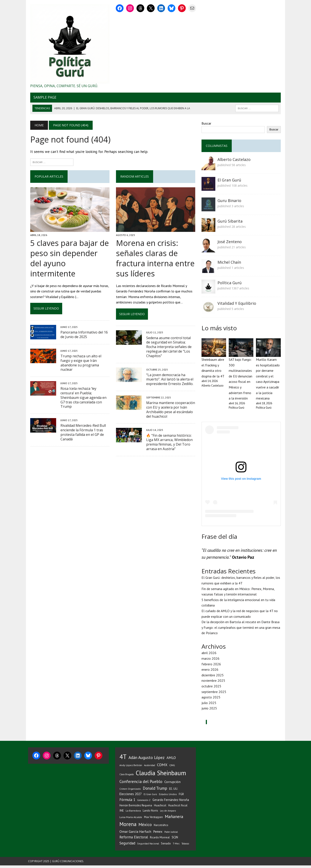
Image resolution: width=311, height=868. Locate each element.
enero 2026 (211, 672)
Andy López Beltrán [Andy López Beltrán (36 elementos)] (131, 768)
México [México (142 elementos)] (145, 827)
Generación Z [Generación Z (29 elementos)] (144, 803)
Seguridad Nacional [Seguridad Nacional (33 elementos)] (148, 846)
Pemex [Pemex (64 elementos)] (158, 834)
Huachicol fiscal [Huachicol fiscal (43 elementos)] (178, 808)
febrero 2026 (212, 666)
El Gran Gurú (230, 181)
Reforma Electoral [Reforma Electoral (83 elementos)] (134, 840)
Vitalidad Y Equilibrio (237, 305)
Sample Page (43, 99)
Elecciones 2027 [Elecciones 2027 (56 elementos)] (131, 797)
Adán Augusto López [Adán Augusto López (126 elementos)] (147, 760)
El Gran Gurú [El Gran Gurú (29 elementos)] (150, 797)
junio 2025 (210, 711)
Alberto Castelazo (235, 161)
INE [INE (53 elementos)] (122, 813)
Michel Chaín (230, 263)
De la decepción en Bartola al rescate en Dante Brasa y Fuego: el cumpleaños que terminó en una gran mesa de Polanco (242, 630)
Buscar (207, 125)
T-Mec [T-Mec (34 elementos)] (176, 846)
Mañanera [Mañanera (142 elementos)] (174, 819)
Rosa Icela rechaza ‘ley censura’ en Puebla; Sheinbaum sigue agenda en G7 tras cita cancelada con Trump (83, 387)
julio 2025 (210, 705)
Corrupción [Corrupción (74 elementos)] (172, 784)
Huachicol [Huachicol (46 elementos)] (160, 808)
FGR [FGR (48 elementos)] (181, 797)
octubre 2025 (212, 689)
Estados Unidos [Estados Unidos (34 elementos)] (168, 797)
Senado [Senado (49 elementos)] (166, 846)
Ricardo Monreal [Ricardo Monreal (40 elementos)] (160, 840)
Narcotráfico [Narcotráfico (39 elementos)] (161, 828)
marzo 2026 (211, 661)
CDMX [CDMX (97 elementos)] (162, 767)
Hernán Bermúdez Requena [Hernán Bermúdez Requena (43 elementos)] (136, 808)
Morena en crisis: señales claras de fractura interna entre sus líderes (154, 260)
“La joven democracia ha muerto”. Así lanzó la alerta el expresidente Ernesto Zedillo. (169, 381)
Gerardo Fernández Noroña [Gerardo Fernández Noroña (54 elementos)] (171, 802)
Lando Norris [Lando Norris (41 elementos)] (150, 813)
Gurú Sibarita (231, 222)
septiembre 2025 (215, 694)
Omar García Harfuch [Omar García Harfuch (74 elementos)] (135, 834)
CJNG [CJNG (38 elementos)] (172, 768)
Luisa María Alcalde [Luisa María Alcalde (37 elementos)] (131, 820)
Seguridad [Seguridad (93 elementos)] (127, 846)
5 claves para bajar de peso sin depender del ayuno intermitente (68, 255)
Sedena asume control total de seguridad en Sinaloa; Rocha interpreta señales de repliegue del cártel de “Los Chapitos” (170, 349)
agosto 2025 (212, 700)
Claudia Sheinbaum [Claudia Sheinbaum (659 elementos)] (161, 776)
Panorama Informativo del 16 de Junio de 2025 (82, 327)
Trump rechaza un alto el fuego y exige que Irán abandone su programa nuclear (79, 355)
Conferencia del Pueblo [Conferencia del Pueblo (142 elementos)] (141, 784)
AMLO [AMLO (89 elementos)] (171, 760)
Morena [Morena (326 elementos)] (128, 827)
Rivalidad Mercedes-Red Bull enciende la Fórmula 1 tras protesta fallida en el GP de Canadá (81, 420)
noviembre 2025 (214, 683)
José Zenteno (230, 243)
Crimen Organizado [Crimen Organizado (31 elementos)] (130, 791)
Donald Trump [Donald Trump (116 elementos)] (155, 791)
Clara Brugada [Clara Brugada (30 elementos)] (127, 777)
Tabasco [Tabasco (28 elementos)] (185, 846)
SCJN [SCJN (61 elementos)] (175, 840)
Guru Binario (230, 202)
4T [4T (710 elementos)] (123, 759)
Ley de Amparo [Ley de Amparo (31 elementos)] (168, 813)
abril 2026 (210, 655)
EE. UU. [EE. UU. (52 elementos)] (174, 791)
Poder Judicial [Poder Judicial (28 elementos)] (171, 834)
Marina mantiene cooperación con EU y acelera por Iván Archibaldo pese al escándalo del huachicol (170, 412)
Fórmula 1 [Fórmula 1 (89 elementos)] (127, 802)
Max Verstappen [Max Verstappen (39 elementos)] (153, 820)
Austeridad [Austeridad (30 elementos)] (150, 768)
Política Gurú (230, 284)
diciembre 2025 (213, 678)
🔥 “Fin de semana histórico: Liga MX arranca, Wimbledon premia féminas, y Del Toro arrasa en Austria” (169, 444)
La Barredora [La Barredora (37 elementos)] (133, 813)
